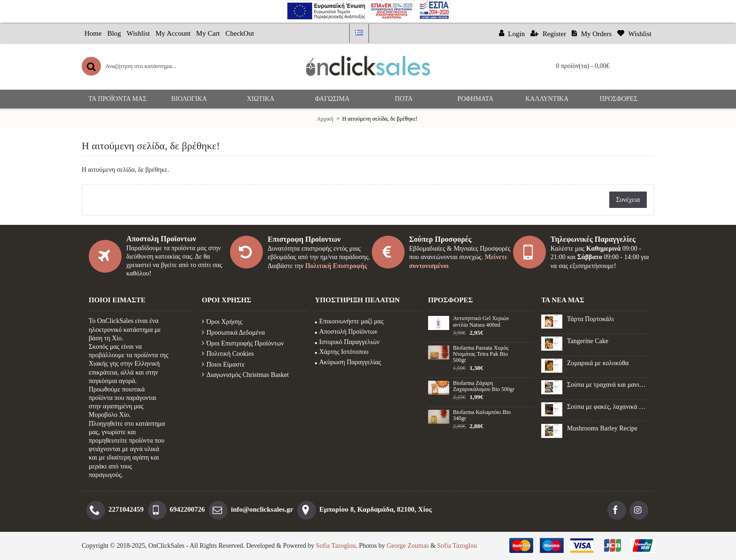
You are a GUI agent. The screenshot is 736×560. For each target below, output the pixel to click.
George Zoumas (408, 546)
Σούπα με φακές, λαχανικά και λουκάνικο (607, 407)
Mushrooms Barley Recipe (602, 428)
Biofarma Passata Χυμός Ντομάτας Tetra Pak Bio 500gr (481, 354)
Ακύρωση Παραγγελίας (348, 362)
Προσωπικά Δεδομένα (233, 333)
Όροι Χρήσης (222, 322)
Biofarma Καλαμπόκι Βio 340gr (482, 415)
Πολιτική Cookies (228, 354)
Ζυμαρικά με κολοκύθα (598, 363)
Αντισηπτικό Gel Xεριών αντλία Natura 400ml (481, 322)
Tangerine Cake (588, 341)
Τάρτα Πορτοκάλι (590, 319)
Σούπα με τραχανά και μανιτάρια (607, 385)
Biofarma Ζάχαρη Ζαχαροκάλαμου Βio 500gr (484, 386)
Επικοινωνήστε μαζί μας (349, 321)
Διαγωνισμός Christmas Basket (245, 375)
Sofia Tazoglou (336, 546)
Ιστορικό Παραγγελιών (347, 342)
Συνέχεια (628, 200)
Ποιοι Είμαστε (223, 364)
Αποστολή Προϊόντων (346, 332)
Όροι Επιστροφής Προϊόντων (243, 343)
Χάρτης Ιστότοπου (342, 352)
